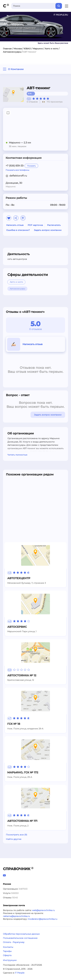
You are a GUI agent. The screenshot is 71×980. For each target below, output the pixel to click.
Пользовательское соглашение (20, 938)
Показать (31, 166)
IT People (20, 973)
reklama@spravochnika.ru (16, 916)
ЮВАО (27, 49)
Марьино (38, 49)
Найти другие (14, 839)
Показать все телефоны (17, 170)
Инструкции (10, 960)
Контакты (8, 947)
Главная (7, 49)
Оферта (7, 955)
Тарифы (7, 951)
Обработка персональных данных (21, 934)
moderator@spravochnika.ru (42, 919)
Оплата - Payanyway (14, 942)
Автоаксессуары (12, 52)
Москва (18, 49)
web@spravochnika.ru (43, 910)
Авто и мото (51, 49)
